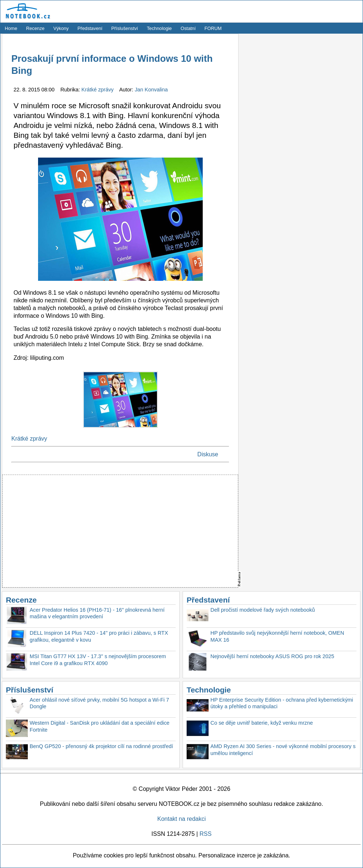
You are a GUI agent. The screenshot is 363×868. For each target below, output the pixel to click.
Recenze (35, 28)
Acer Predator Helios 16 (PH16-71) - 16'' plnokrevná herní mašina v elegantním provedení (97, 613)
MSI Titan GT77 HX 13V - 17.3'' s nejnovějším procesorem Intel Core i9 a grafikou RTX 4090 (98, 660)
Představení (90, 28)
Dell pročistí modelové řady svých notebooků (263, 610)
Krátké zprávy (98, 90)
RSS (205, 834)
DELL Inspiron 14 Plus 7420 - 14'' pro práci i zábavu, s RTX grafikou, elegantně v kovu (99, 636)
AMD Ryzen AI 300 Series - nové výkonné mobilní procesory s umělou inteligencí (283, 750)
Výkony (61, 28)
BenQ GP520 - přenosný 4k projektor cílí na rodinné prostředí (101, 746)
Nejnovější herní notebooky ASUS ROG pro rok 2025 (272, 656)
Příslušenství (125, 28)
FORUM (213, 28)
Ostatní (188, 28)
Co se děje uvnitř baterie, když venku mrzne (262, 723)
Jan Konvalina (151, 90)
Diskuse (208, 454)
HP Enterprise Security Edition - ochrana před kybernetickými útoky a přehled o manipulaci (282, 703)
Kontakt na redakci (182, 819)
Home (11, 28)
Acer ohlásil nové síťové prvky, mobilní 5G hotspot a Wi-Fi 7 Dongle (99, 703)
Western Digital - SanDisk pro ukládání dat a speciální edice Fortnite (100, 726)
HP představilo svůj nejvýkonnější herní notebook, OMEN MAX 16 (277, 636)
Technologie (159, 28)
